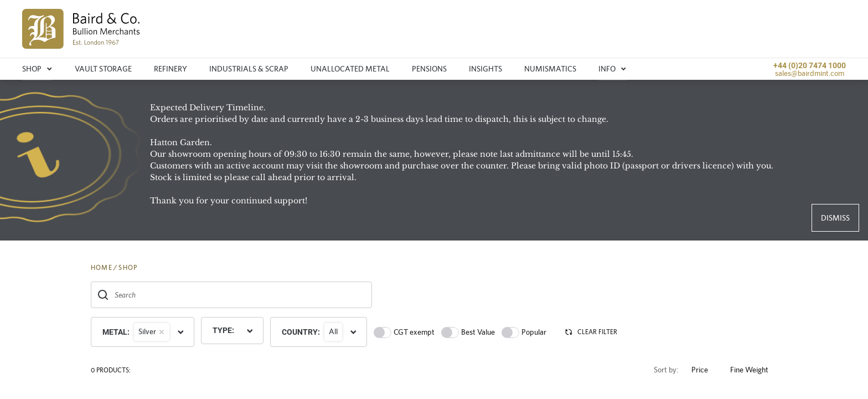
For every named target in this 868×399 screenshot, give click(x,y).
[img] (81, 29)
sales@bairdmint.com (810, 73)
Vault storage (103, 69)
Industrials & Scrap (249, 69)
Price (704, 370)
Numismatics (550, 69)
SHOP (128, 268)
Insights (485, 69)
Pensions (429, 69)
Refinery (170, 69)
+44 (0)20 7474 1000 (810, 65)
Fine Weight (754, 370)
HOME (102, 268)
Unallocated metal (350, 69)
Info (613, 69)
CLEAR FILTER (591, 332)
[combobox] (231, 295)
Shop (37, 69)
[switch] (383, 332)
